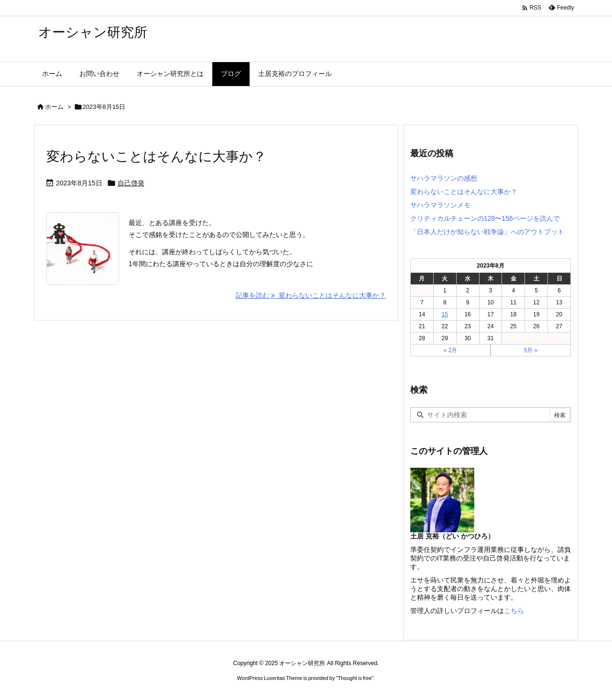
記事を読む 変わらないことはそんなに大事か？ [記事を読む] (311, 295)
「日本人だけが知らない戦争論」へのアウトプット (487, 232)
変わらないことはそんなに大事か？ (156, 156)
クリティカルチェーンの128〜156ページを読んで (485, 218)
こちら (514, 611)
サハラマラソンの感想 (444, 178)
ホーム (54, 107)
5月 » (531, 350)
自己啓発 (131, 183)
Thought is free (355, 678)
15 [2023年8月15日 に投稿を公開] (445, 314)
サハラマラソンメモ (440, 205)
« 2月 (451, 350)
